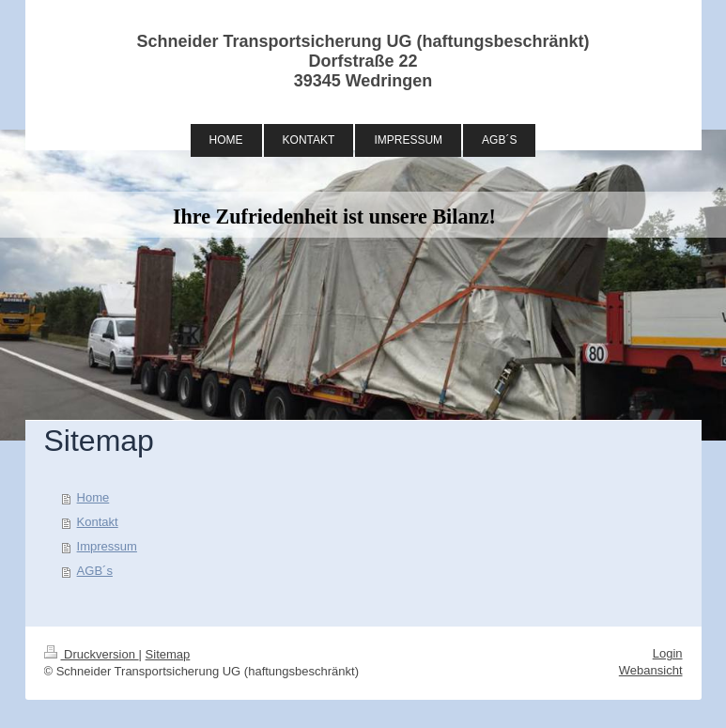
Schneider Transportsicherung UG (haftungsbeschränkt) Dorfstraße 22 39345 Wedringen (363, 61)
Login (668, 653)
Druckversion (92, 654)
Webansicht (651, 670)
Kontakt (98, 522)
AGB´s (95, 571)
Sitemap (168, 654)
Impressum (107, 546)
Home (93, 497)
